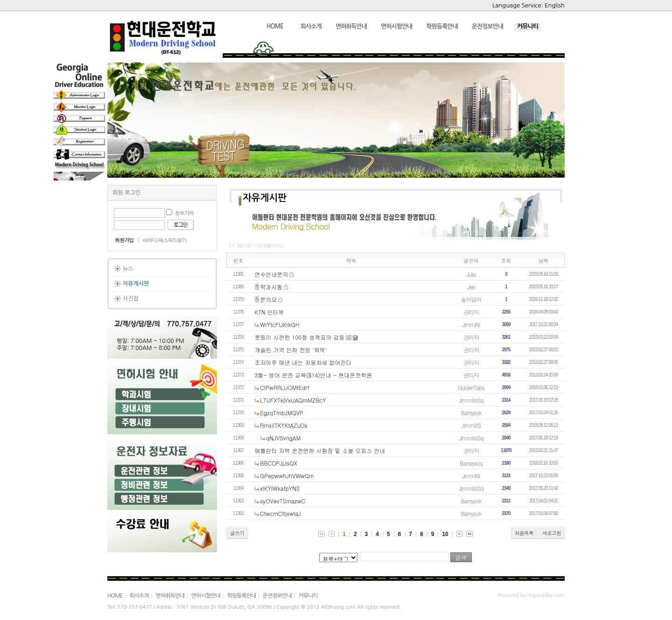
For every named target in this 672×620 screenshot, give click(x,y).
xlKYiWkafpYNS (280, 488)
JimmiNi (471, 324)
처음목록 (524, 533)
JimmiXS (471, 425)
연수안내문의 (272, 274)
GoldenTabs (471, 387)
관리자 (471, 312)
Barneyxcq (471, 463)
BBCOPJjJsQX (279, 463)
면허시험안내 (206, 596)
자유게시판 (136, 284)
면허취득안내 (170, 596)
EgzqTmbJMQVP (281, 413)
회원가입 (124, 240)
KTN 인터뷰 (269, 312)
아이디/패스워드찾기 (165, 240)
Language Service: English (528, 5)
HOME (115, 596)
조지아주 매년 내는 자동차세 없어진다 (303, 362)
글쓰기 (237, 533)
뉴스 (128, 269)
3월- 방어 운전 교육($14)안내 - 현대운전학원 (314, 375)
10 (445, 534)
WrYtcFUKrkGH (280, 324)
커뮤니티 (308, 596)
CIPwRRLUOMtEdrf (284, 387)
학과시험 (271, 287)
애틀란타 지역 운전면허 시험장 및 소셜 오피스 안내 (320, 450)
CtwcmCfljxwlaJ (280, 513)
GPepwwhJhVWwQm (287, 476)
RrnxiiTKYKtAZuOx (284, 425)
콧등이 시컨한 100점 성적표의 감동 (300, 337)
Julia (471, 274)
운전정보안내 (277, 596)
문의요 (268, 299)
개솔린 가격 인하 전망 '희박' (291, 350)
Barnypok (471, 413)
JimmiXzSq (471, 400)
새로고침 (552, 533)
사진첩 (131, 299)
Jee (471, 287)
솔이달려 (471, 299)
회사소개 (139, 596)
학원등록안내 (242, 596)
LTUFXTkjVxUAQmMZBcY (293, 400)
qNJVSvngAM (283, 438)
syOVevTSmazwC (283, 501)
